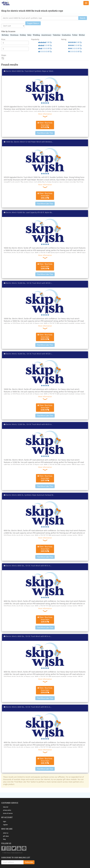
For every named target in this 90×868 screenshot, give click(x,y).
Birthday (5, 35)
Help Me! (6, 807)
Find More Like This (45, 133)
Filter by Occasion (8, 32)
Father (75, 35)
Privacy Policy (7, 810)
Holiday (23, 35)
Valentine (57, 35)
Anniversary (46, 35)
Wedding (36, 35)
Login (5, 822)
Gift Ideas (6, 836)
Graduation (66, 35)
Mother (82, 35)
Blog (4, 839)
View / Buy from (45, 125)
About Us (6, 833)
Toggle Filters (33, 23)
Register (5, 825)
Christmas (14, 35)
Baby (29, 35)
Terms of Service (8, 813)
